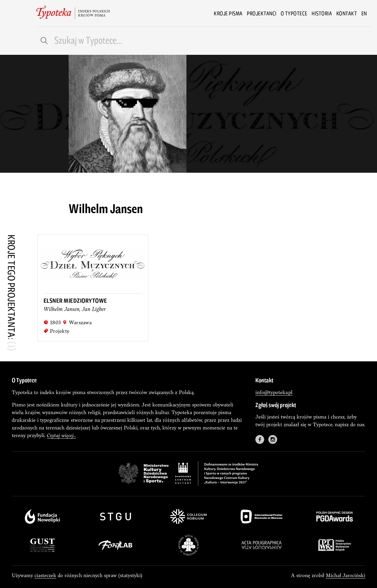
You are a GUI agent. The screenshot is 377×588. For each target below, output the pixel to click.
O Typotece (294, 13)
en (364, 13)
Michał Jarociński (345, 575)
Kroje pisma (228, 13)
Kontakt (347, 13)
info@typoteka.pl (274, 392)
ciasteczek (45, 575)
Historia (322, 13)
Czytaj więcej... (61, 435)
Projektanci (262, 13)
